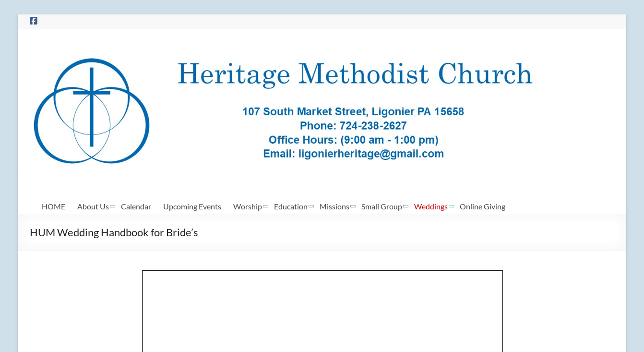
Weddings (431, 206)
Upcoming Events (192, 206)
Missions (334, 206)
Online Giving (483, 206)
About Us (93, 206)
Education (291, 206)
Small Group (382, 206)
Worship (248, 206)
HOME (54, 206)
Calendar (136, 206)
